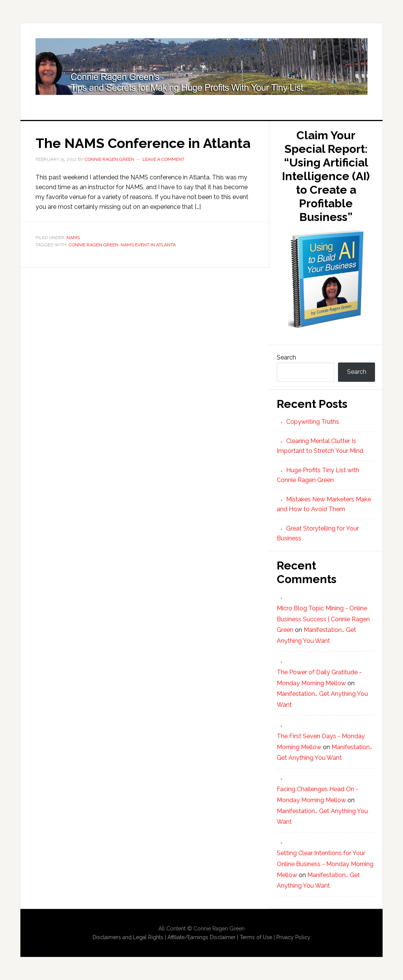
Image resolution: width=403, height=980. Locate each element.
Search (286, 357)
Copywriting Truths (313, 422)
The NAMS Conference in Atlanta (143, 143)
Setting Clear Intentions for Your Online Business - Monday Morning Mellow (325, 864)
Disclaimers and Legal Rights (128, 937)
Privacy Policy (293, 937)
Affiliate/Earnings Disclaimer (201, 937)
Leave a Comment (164, 159)
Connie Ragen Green (94, 245)
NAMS (73, 238)
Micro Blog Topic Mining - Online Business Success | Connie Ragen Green (323, 619)
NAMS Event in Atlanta (148, 245)
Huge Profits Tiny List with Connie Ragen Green (201, 67)
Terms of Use (256, 937)
